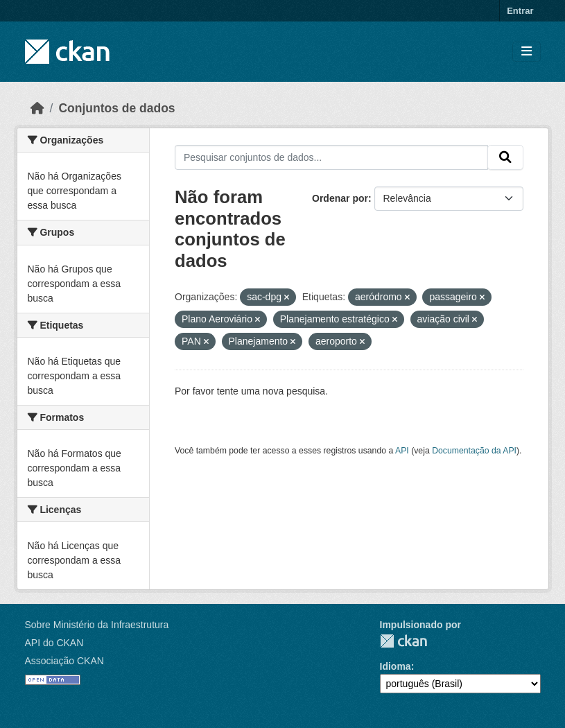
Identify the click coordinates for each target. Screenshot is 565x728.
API (402, 451)
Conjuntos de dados (116, 108)
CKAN (403, 641)
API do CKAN (54, 643)
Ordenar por (340, 198)
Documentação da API (474, 451)
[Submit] (505, 157)
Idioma (395, 666)
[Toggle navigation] (527, 52)
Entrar (520, 11)
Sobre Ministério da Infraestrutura (97, 625)
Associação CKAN (64, 661)
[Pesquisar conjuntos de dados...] (331, 157)
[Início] (37, 108)
